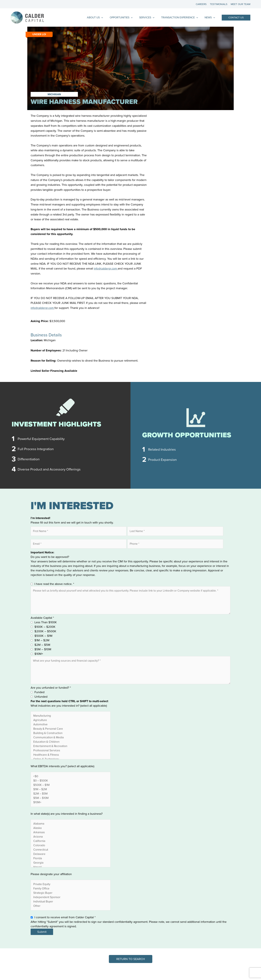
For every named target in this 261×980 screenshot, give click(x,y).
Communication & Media (71, 743)
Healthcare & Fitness (71, 761)
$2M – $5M (42, 647)
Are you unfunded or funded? (51, 692)
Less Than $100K (46, 625)
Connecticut (71, 858)
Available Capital (42, 620)
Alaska (71, 836)
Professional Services (71, 756)
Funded (39, 696)
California (71, 849)
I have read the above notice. (54, 585)
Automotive (71, 729)
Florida (71, 867)
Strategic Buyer (71, 903)
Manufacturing (71, 720)
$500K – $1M (43, 638)
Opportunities (126, 18)
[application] (107, 18)
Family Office (71, 898)
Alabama (71, 831)
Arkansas (71, 840)
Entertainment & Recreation (71, 752)
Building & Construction (71, 738)
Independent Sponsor (71, 907)
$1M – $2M (42, 643)
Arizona (71, 845)
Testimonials (219, 4)
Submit (42, 942)
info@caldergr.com (106, 269)
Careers (203, 4)
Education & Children (71, 747)
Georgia (71, 872)
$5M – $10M (43, 652)
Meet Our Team (241, 4)
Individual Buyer (71, 912)
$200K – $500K (45, 634)
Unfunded (41, 701)
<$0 (71, 782)
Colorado (71, 854)
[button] (236, 18)
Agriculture (71, 725)
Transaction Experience (182, 18)
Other (71, 916)
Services (150, 18)
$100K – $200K (45, 629)
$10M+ (39, 656)
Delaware (71, 863)
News (210, 18)
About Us (101, 18)
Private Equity (71, 894)
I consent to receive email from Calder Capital (65, 928)
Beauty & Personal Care (71, 734)
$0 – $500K (71, 787)
